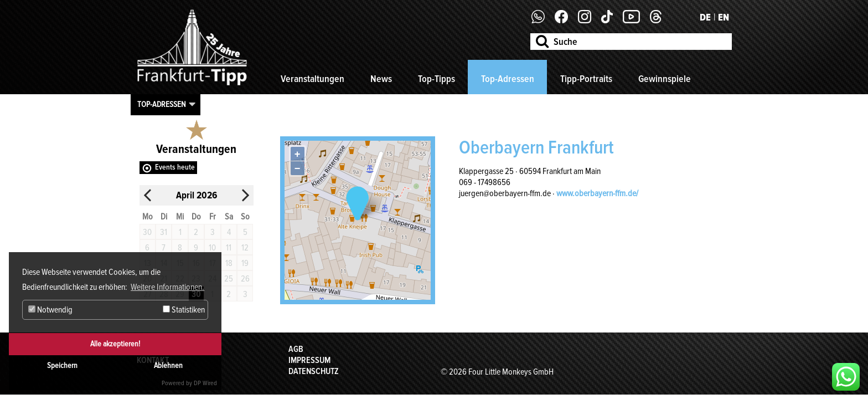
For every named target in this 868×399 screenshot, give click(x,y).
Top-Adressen (508, 79)
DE (705, 17)
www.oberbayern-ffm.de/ (597, 193)
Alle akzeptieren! (115, 344)
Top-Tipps (436, 79)
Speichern (62, 365)
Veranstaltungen (312, 79)
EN (724, 17)
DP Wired (205, 383)
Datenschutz (314, 371)
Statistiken (184, 310)
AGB (296, 349)
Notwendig (50, 310)
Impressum (309, 360)
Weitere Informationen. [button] (167, 287)
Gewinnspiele (665, 79)
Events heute (175, 167)
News (381, 79)
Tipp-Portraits (586, 79)
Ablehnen (168, 365)
